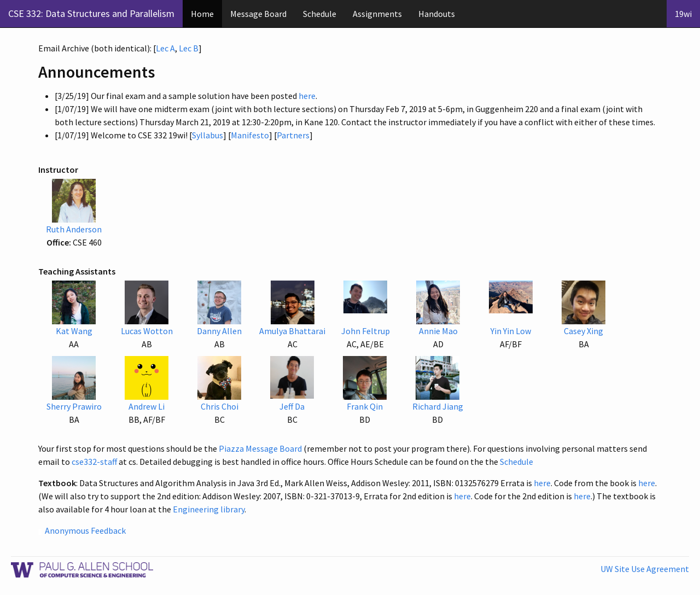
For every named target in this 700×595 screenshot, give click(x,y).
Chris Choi (220, 406)
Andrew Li (147, 406)
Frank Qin (365, 406)
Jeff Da (292, 406)
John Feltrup (366, 331)
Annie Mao (438, 331)
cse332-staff (94, 462)
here (307, 96)
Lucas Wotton (147, 331)
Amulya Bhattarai (292, 331)
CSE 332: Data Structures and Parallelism (91, 13)
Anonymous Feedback (85, 530)
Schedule (320, 14)
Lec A (165, 48)
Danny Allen (219, 331)
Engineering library (209, 509)
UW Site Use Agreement (645, 569)
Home (202, 14)
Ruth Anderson (74, 229)
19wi (683, 14)
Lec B (189, 48)
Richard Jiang (438, 406)
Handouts (437, 14)
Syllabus (208, 135)
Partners (293, 135)
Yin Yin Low (511, 331)
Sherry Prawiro (74, 406)
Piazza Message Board (260, 448)
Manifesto (250, 135)
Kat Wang (74, 331)
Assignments (377, 14)
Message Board (258, 14)
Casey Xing (584, 331)
